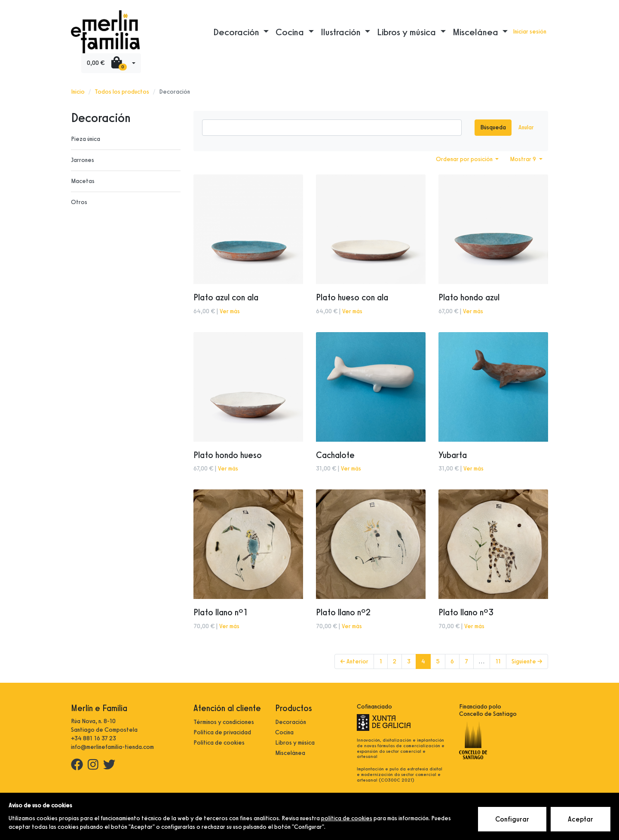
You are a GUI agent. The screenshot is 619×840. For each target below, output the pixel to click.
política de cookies (347, 818)
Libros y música (295, 743)
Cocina (284, 732)
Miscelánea (290, 753)
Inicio (78, 92)
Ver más (230, 311)
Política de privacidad (222, 732)
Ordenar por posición (465, 159)
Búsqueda (493, 127)
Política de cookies (219, 743)
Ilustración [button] (342, 32)
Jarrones (83, 160)
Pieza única (86, 139)
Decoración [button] (237, 32)
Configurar (512, 819)
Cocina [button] (291, 32)
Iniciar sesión (530, 32)
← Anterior (354, 661)
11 (498, 661)
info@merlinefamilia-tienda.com (112, 747)
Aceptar (581, 819)
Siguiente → (527, 661)
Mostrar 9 (524, 159)
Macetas (83, 181)
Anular (526, 127)
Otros (79, 202)
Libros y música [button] (408, 32)
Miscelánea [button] (477, 32)
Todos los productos (122, 92)
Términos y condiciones (224, 722)
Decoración (291, 722)
